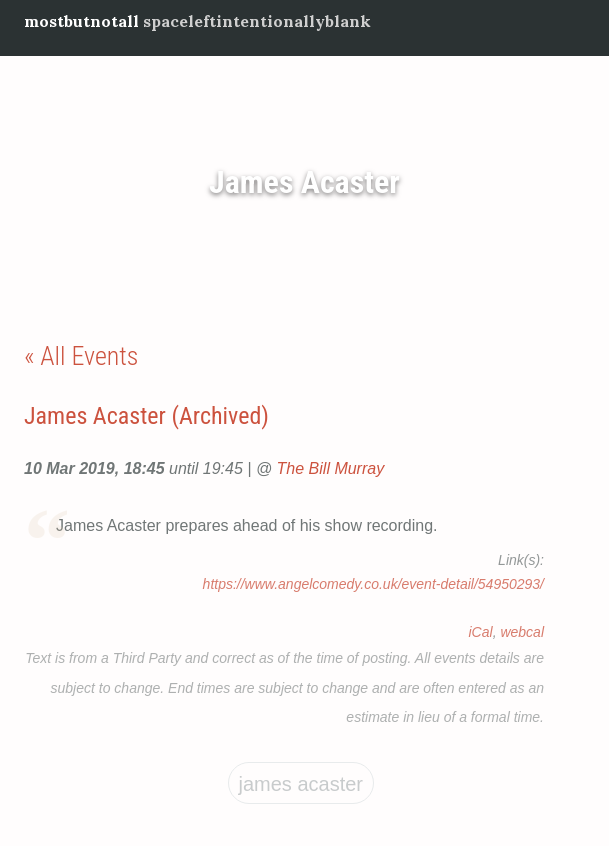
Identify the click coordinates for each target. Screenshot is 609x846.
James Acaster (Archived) (146, 416)
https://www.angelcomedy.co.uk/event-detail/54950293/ (373, 584)
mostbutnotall (81, 21)
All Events (89, 356)
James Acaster (304, 182)
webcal (522, 632)
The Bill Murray (331, 468)
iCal (481, 632)
